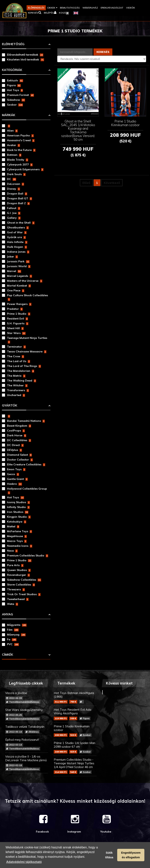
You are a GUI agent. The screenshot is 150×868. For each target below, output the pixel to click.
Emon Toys (16, 469)
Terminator (16, 347)
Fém (13, 630)
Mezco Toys (17, 541)
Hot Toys (15, 90)
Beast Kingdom (19, 426)
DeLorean (16, 184)
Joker (12, 257)
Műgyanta (17, 625)
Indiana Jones (18, 252)
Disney (13, 189)
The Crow (16, 356)
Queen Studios (19, 570)
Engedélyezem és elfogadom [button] (131, 855)
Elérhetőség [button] (13, 44)
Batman (14, 155)
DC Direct (15, 445)
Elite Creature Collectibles (26, 464)
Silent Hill (15, 328)
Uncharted (16, 395)
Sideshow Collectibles (24, 580)
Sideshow (16, 100)
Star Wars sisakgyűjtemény (27, 714)
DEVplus (14, 450)
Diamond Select (19, 455)
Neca (12, 551)
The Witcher (17, 385)
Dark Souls (16, 174)
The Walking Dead (22, 381)
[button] (52, 8)
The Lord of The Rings (24, 366)
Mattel (13, 526)
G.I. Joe (14, 213)
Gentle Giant (17, 479)
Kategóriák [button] (12, 70)
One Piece (16, 290)
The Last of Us (19, 361)
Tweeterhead (18, 599)
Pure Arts (15, 565)
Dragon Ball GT (20, 198)
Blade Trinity (18, 160)
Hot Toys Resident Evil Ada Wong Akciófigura (75, 714)
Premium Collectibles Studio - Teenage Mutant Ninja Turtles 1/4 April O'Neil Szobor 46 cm (75, 766)
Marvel (14, 271)
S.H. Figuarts (18, 323)
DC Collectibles (19, 440)
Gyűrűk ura (16, 237)
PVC (13, 644)
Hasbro (14, 484)
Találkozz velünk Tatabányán (27, 729)
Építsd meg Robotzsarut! (27, 744)
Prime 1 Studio (19, 314)
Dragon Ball (17, 194)
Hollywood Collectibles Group (27, 491)
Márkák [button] (9, 115)
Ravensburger (18, 575)
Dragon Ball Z (18, 203)
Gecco (13, 474)
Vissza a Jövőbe (27, 697)
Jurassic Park (18, 261)
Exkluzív (15, 80)
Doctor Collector (20, 460)
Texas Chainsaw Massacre (27, 351)
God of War (17, 232)
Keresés (103, 52)
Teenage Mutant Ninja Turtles (27, 340)
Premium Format (20, 95)
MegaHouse (17, 536)
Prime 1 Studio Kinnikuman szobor (75, 731)
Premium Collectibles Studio (28, 555)
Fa (12, 639)
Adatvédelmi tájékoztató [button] (24, 862)
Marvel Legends (20, 276)
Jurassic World (19, 266)
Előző (86, 183)
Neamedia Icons (20, 546)
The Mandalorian (21, 371)
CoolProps (16, 431)
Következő (112, 183)
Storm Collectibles (21, 585)
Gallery (14, 218)
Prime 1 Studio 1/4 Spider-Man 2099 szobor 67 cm (75, 747)
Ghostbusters (18, 227)
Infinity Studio (18, 507)
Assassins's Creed (21, 140)
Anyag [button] (7, 614)
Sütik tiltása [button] (109, 855)
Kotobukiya (17, 522)
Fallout (14, 208)
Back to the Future (21, 150)
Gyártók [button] (10, 405)
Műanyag (16, 635)
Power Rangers (19, 304)
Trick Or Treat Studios (24, 594)
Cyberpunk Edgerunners (25, 169)
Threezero (16, 589)
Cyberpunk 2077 (20, 164)
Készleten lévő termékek (26, 59)
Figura (14, 85)
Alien (12, 131)
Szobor (15, 105)
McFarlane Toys (20, 531)
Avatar (13, 145)
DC (12, 179)
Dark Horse (17, 435)
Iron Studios (18, 512)
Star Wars (16, 333)
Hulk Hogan (17, 247)
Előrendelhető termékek (25, 55)
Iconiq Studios (18, 502)
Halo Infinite (17, 242)
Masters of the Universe (25, 281)
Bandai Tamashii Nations (26, 421)
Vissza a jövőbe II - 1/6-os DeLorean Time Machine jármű (27, 763)
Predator (15, 309)
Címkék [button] (7, 654)
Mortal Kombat (19, 286)
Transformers (18, 390)
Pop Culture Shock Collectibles (27, 297)
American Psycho (20, 135)
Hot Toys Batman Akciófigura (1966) (75, 697)
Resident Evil (17, 319)
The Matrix (16, 376)
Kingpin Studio (19, 517)
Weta (13, 604)
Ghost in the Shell (21, 223)
